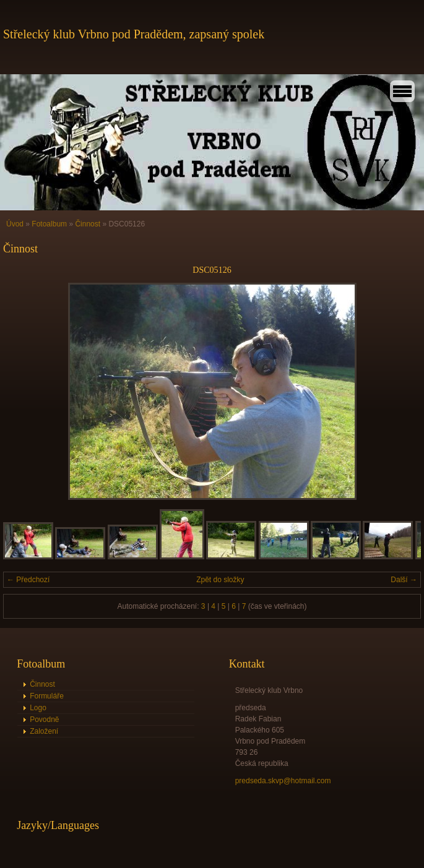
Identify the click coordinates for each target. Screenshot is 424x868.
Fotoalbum (49, 224)
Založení (44, 731)
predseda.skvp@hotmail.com (283, 781)
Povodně (44, 720)
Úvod (15, 224)
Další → (404, 580)
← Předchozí (28, 580)
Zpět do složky (220, 580)
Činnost (88, 224)
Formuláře (47, 696)
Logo (38, 708)
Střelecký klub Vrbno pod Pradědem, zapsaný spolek (134, 34)
